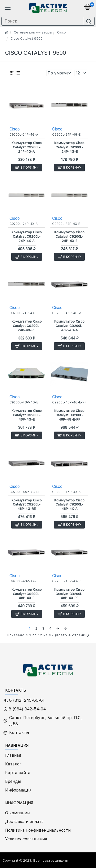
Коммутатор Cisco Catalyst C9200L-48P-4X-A (69, 505)
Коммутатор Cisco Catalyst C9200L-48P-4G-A (69, 326)
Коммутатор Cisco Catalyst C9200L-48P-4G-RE (27, 505)
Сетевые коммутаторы (33, 32)
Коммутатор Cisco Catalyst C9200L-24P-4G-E (69, 147)
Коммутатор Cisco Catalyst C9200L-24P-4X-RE (27, 326)
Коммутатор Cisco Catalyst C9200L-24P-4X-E (69, 237)
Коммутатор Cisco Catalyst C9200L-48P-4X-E (27, 594)
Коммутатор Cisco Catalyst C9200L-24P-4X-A (27, 237)
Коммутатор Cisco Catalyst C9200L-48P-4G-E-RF (69, 415)
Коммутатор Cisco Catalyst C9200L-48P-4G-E (27, 415)
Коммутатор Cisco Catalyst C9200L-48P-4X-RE (69, 594)
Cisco (61, 32)
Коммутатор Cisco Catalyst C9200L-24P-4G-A (27, 147)
